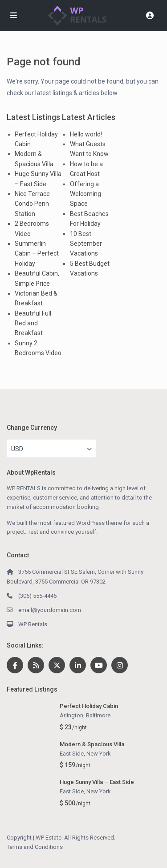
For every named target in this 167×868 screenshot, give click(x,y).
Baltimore (98, 715)
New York (99, 754)
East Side (72, 754)
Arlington (71, 715)
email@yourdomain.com (50, 610)
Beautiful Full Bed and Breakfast (33, 323)
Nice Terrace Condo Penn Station (32, 204)
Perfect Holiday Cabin (89, 706)
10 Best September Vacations (86, 244)
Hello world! (86, 134)
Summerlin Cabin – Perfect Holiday (37, 254)
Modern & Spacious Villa (92, 744)
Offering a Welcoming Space (86, 194)
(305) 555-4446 (37, 596)
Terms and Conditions (35, 847)
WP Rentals (33, 624)
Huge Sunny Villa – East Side (97, 782)
